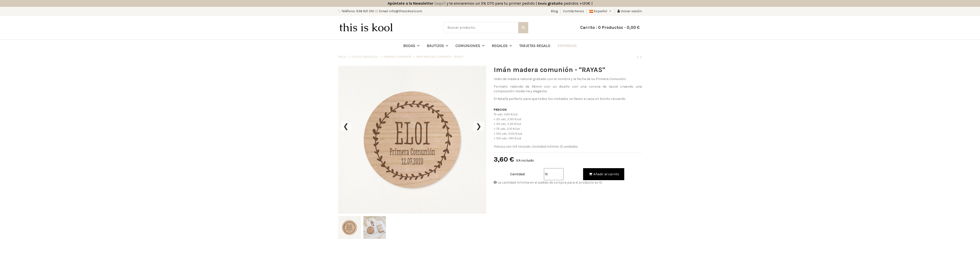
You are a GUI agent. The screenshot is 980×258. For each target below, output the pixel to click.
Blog (555, 11)
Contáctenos (574, 11)
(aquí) (440, 3)
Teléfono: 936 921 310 (357, 11)
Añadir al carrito (604, 174)
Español (601, 11)
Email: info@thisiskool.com (400, 11)
